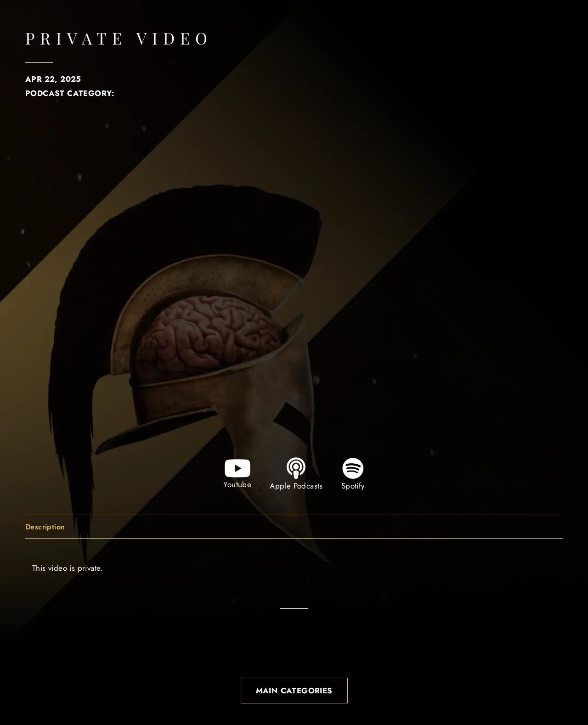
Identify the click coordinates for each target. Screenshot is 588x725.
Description (45, 527)
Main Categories (294, 691)
